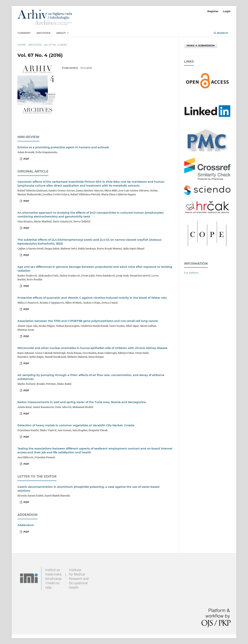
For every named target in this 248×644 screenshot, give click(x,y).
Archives (43, 33)
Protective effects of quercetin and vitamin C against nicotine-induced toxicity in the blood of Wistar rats (92, 298)
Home (22, 45)
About (61, 33)
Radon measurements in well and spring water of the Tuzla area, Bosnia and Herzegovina (82, 402)
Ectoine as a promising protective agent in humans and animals (63, 147)
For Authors (191, 273)
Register (213, 11)
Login (227, 11)
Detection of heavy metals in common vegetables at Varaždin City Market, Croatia (76, 425)
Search (221, 33)
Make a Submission (201, 45)
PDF (26, 159)
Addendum (26, 525)
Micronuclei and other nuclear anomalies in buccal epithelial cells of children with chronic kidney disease (92, 348)
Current (24, 33)
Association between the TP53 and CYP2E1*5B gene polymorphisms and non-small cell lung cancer (88, 321)
